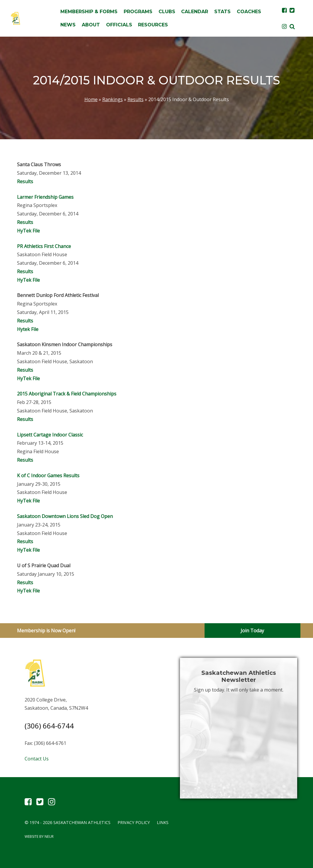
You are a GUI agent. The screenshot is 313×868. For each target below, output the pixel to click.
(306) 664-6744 (49, 726)
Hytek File (28, 329)
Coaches (249, 12)
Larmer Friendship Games (45, 197)
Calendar (195, 12)
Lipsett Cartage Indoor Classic (50, 435)
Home (91, 99)
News (68, 25)
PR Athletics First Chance (45, 246)
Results (136, 99)
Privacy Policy (134, 822)
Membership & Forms (89, 12)
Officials (119, 25)
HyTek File (28, 231)
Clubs (167, 12)
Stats (222, 12)
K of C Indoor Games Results (48, 475)
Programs (138, 12)
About (91, 25)
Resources (153, 25)
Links (163, 822)
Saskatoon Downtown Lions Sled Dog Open (65, 516)
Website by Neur (39, 836)
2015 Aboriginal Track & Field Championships (67, 394)
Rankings (113, 99)
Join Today (252, 631)
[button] (292, 26)
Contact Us (37, 759)
